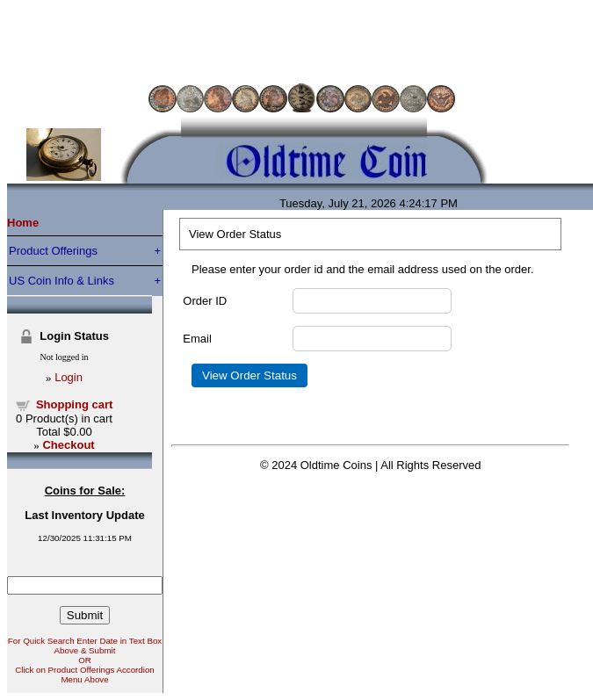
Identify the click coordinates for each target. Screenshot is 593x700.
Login (69, 377)
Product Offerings (53, 251)
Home (23, 223)
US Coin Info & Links (61, 281)
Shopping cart (74, 404)
